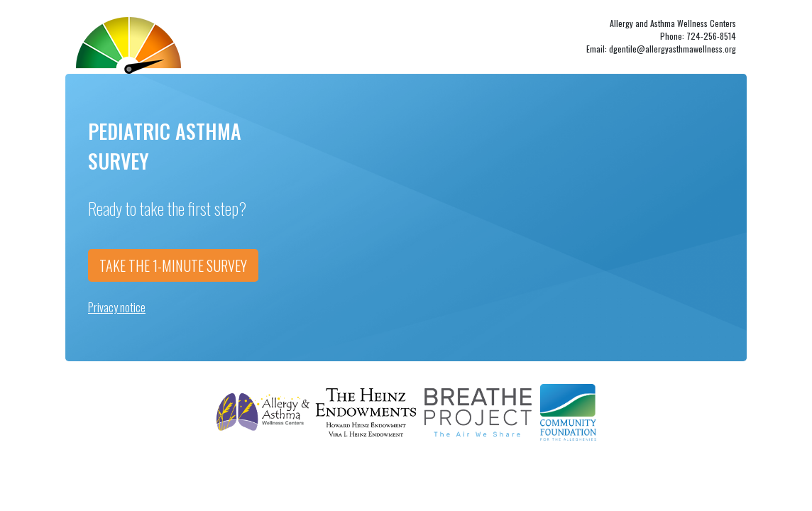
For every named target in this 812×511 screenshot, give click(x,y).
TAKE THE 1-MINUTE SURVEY (173, 265)
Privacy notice (117, 307)
